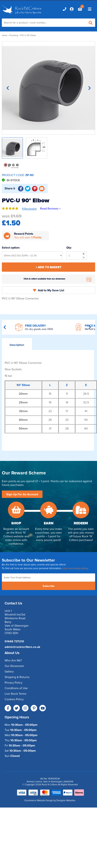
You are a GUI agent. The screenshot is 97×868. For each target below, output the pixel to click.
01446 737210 (14, 641)
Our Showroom (14, 666)
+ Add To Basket (49, 267)
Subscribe (49, 586)
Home (5, 35)
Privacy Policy (13, 683)
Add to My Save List (49, 290)
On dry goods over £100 (39, 329)
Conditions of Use (16, 688)
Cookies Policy (14, 699)
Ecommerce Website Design (39, 800)
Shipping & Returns (17, 677)
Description (17, 345)
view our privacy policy (75, 568)
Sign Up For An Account (22, 494)
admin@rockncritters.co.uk (22, 647)
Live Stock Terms (15, 694)
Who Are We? (13, 660)
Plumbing (14, 35)
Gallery (9, 672)
